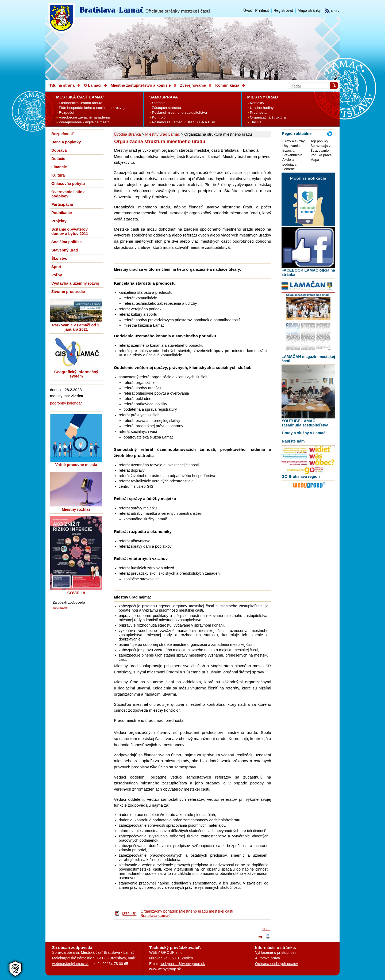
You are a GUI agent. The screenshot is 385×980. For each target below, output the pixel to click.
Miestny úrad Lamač (163, 134)
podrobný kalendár (66, 403)
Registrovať (283, 10)
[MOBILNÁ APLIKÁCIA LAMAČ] (308, 225)
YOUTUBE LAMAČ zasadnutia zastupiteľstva (305, 423)
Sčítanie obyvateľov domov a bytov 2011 (70, 231)
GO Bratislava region (301, 476)
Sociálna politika (67, 242)
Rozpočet (67, 113)
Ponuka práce (321, 155)
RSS (332, 11)
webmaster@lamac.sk (70, 964)
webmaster (60, 607)
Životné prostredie (68, 292)
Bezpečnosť (62, 134)
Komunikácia (227, 85)
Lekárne (289, 169)
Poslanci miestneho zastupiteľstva (179, 113)
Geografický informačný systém (76, 374)
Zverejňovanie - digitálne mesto (84, 122)
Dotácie (58, 159)
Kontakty (257, 103)
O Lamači (93, 85)
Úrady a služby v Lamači (304, 433)
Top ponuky (319, 141)
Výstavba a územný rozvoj (75, 283)
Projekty (59, 221)
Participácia (62, 204)
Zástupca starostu (166, 108)
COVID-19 (76, 593)
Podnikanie (62, 213)
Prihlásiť (262, 10)
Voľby (57, 275)
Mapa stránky (309, 10)
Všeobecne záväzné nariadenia (84, 117)
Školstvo (59, 258)
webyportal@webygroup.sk (183, 964)
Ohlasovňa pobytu (68, 184)
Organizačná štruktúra (268, 117)
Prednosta (258, 113)
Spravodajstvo (321, 146)
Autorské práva (267, 958)
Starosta (159, 103)
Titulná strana (62, 85)
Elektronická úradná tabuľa (81, 103)
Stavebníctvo (292, 155)
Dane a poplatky (66, 142)
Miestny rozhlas (76, 509)
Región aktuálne (297, 134)
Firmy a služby (294, 141)
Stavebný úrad (65, 250)
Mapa (315, 160)
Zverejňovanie (193, 85)
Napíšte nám (293, 441)
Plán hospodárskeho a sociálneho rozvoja (93, 108)
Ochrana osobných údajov (276, 964)
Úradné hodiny (262, 108)
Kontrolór (159, 117)
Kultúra (58, 175)
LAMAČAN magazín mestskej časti (308, 359)
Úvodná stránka (127, 134)
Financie (59, 167)
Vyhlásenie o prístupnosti (276, 952)
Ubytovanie (291, 146)
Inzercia (288, 150)
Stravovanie (319, 150)
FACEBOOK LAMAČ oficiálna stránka (308, 272)
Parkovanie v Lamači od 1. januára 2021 (76, 327)
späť (266, 929)
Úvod (248, 10)
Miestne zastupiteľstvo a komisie (141, 85)
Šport (56, 267)
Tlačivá (256, 122)
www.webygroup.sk (165, 969)
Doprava (59, 150)
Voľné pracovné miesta (76, 465)
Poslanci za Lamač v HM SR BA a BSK (184, 122)
